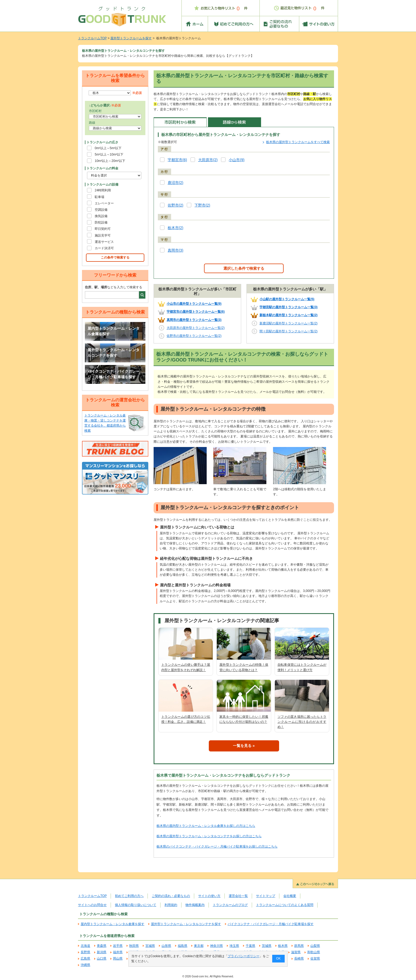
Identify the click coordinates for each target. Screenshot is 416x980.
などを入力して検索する (114, 287)
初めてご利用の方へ (129, 896)
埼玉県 (234, 946)
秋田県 (134, 946)
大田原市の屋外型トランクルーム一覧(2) (196, 328)
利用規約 (171, 905)
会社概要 (290, 896)
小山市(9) (237, 160)
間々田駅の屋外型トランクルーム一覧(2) (289, 331)
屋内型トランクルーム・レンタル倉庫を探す (114, 331)
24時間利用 (103, 190)
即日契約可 (103, 229)
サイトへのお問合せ (92, 905)
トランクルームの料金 (102, 168)
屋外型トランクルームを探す (131, 38)
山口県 (102, 958)
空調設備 (101, 210)
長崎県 (299, 958)
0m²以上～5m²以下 (108, 148)
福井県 (118, 952)
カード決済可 (104, 248)
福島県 (183, 946)
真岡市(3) (175, 250)
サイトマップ (266, 896)
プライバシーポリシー (244, 956)
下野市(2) (202, 205)
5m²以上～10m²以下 (109, 154)
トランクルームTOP (92, 38)
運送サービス (104, 242)
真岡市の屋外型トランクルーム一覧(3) (194, 320)
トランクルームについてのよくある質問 (285, 905)
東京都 (199, 946)
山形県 (166, 946)
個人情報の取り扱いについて (136, 905)
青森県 (102, 946)
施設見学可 (103, 235)
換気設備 (101, 216)
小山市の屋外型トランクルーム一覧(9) (194, 304)
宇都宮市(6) (177, 160)
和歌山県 (314, 952)
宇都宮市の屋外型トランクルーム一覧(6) (196, 312)
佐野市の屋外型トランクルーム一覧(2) (194, 336)
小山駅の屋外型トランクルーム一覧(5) (287, 299)
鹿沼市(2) (175, 183)
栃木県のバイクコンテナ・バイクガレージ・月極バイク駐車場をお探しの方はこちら (217, 846)
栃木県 (283, 946)
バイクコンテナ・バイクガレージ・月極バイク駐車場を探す (114, 374)
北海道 (85, 946)
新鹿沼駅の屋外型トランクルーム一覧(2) (289, 323)
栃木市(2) (175, 228)
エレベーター (104, 203)
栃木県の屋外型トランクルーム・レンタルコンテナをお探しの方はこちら (209, 836)
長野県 (85, 952)
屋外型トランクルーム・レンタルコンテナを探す (114, 353)
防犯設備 (101, 222)
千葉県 (250, 946)
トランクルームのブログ (230, 905)
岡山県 (118, 958)
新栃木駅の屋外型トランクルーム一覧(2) (289, 315)
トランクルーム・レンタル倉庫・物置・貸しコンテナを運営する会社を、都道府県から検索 (105, 423)
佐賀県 (315, 958)
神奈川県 (216, 946)
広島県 (85, 958)
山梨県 (315, 946)
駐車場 (99, 197)
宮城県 (150, 946)
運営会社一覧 (238, 896)
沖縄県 (85, 965)
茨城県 (267, 946)
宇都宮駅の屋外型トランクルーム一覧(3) (289, 307)
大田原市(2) (208, 160)
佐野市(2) (175, 205)
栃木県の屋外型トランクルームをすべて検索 (298, 142)
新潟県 (102, 952)
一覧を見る (242, 746)
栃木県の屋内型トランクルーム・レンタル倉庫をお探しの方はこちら (206, 826)
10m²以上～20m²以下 (110, 161)
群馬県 (299, 946)
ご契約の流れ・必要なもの (171, 896)
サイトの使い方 (209, 896)
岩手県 (118, 946)
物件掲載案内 (195, 905)
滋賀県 (296, 952)
